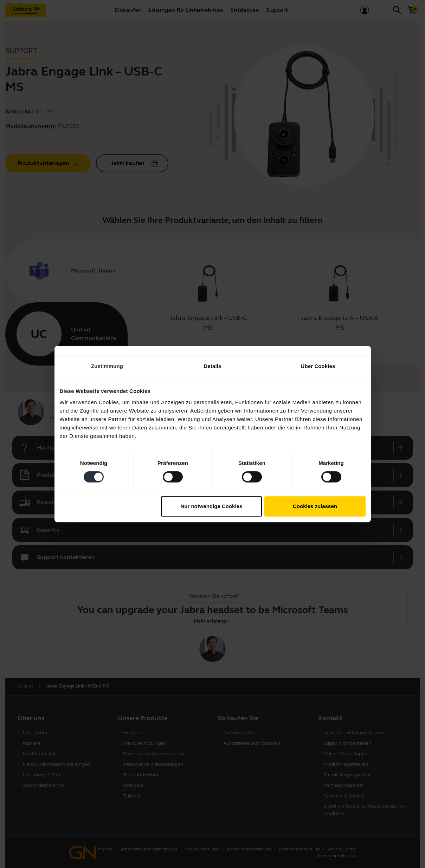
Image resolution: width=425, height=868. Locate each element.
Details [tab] (213, 366)
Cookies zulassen (315, 506)
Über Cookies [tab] (318, 366)
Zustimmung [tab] (107, 366)
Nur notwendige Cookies (211, 506)
